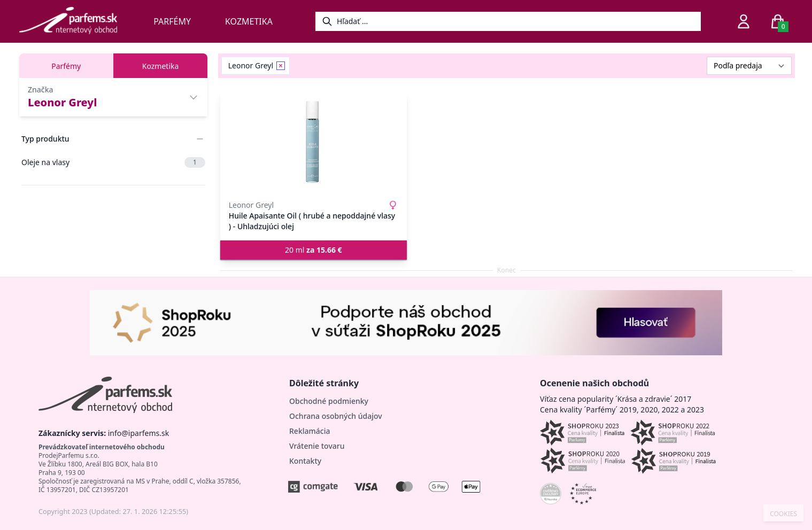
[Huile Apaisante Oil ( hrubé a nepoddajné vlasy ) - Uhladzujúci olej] (314, 142)
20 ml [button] (314, 250)
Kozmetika (249, 21)
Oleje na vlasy (113, 162)
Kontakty (305, 461)
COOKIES (783, 514)
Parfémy (172, 21)
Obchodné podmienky (329, 401)
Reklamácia (310, 431)
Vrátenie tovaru (317, 446)
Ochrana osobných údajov (336, 416)
